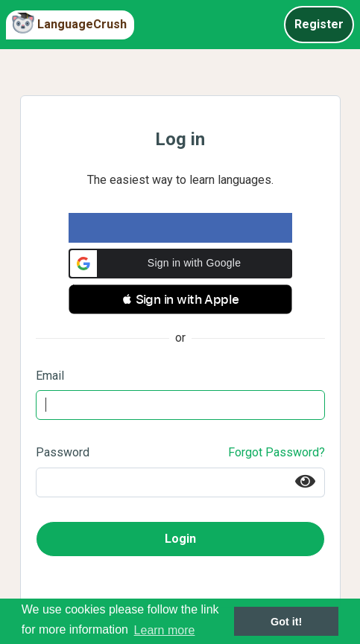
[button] (180, 264)
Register (319, 24)
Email (50, 376)
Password (63, 452)
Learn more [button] (165, 630)
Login (180, 539)
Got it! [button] (286, 622)
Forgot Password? (277, 452)
